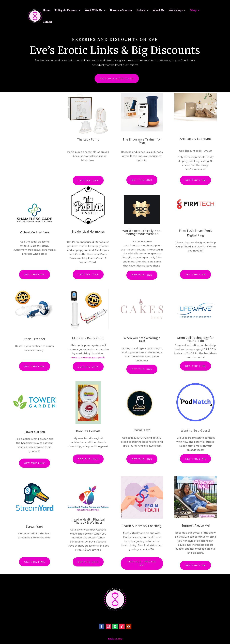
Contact (47, 22)
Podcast (141, 10)
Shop (193, 10)
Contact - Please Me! (142, 561)
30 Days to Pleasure (66, 10)
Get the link (88, 178)
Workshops (176, 10)
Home (47, 10)
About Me (159, 10)
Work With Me (94, 10)
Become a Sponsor (121, 10)
